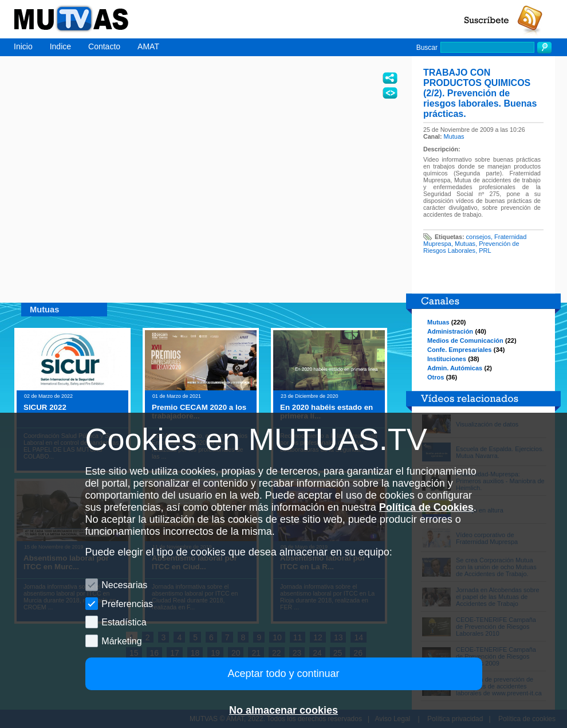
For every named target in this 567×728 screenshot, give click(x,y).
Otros (436, 377)
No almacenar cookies (283, 710)
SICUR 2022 (45, 407)
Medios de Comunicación (465, 340)
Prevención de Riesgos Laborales (471, 247)
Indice (60, 46)
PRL (485, 251)
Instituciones (447, 359)
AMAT (148, 46)
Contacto (104, 46)
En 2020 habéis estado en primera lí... (326, 412)
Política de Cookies (426, 507)
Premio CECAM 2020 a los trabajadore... (199, 412)
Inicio (23, 46)
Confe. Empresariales (460, 350)
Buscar (427, 48)
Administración (450, 331)
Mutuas (454, 136)
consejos (479, 237)
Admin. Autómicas (455, 368)
